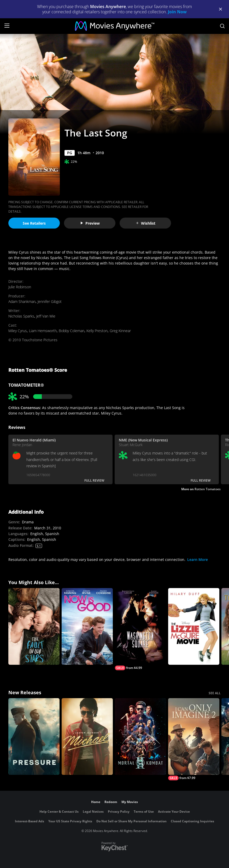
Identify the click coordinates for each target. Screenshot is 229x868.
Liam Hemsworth (43, 331)
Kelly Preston (97, 331)
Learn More (198, 559)
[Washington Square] (140, 629)
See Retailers (34, 223)
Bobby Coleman (72, 331)
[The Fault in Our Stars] (34, 626)
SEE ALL (215, 693)
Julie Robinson (20, 287)
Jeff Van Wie (46, 316)
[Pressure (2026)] (34, 737)
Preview (90, 223)
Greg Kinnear (120, 331)
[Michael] (87, 737)
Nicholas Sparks (21, 316)
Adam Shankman (22, 301)
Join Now (177, 12)
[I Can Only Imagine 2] (194, 739)
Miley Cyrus (18, 331)
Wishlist (145, 223)
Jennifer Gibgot (50, 301)
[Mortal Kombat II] (140, 737)
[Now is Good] (87, 626)
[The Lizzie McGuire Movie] (194, 626)
